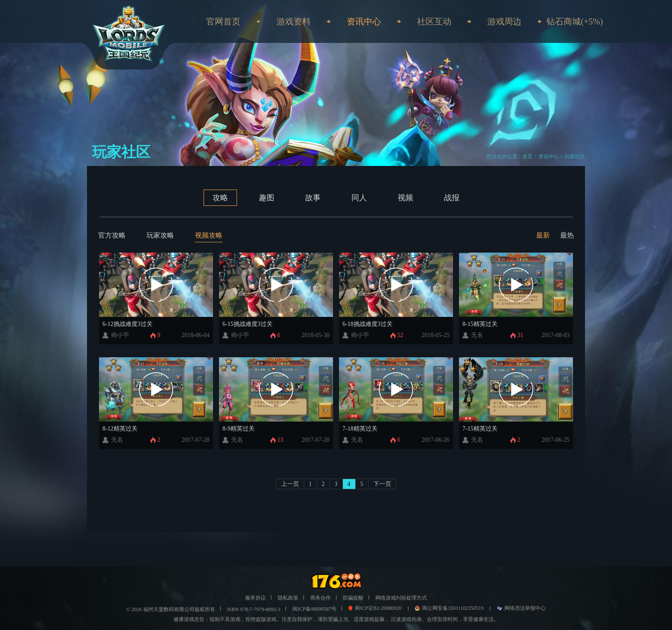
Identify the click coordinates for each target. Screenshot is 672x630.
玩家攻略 (160, 235)
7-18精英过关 (360, 429)
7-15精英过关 (480, 429)
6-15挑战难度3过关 (247, 324)
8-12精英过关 (120, 429)
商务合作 (321, 598)
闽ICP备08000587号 (314, 609)
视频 (405, 198)
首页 (528, 157)
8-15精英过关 (480, 324)
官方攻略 (112, 235)
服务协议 (255, 598)
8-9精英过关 (238, 429)
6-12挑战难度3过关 (127, 324)
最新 (543, 235)
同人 (359, 198)
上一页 (290, 484)
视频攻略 (209, 235)
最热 (567, 235)
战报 (452, 198)
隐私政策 (288, 598)
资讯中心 (549, 157)
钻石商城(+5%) (574, 21)
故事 (313, 198)
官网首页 (223, 21)
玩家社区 (575, 157)
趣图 (267, 198)
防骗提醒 (353, 598)
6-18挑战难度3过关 (367, 324)
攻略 (220, 198)
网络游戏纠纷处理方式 (401, 598)
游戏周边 (504, 21)
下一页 (382, 484)
